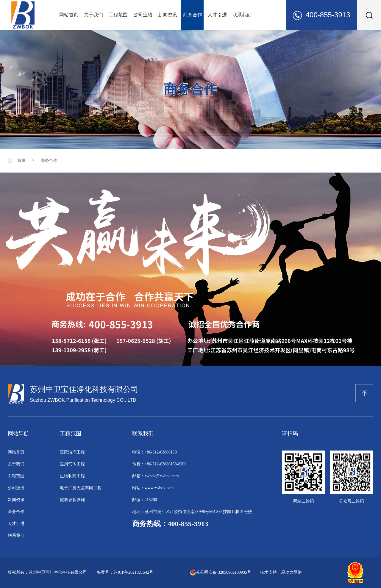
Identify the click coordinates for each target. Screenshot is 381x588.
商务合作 (193, 15)
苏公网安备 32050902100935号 (221, 573)
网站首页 (69, 15)
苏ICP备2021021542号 (133, 572)
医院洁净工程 (72, 452)
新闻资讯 (168, 15)
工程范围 (118, 15)
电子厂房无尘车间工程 (81, 488)
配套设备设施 (72, 500)
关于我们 (93, 15)
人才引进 (217, 15)
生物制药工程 (72, 476)
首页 (21, 161)
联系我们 (242, 15)
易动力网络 (291, 572)
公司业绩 (143, 15)
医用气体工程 (72, 464)
